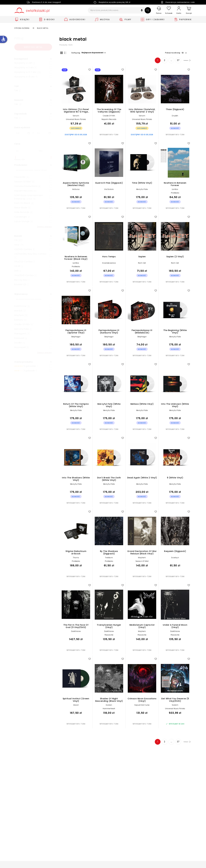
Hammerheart (109, 710)
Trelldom (109, 559)
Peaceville (109, 636)
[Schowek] (169, 10)
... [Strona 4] (167, 61)
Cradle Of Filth (109, 117)
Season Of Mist (142, 562)
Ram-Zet (142, 264)
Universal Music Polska (76, 120)
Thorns (76, 559)
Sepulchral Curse (142, 706)
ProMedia (175, 194)
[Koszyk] (189, 10)
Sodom (175, 706)
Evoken (109, 706)
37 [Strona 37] (174, 61)
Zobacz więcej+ (45, 227)
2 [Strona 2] (160, 61)
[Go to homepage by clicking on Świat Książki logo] (32, 10)
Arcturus (76, 190)
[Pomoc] (159, 10)
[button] (142, 11)
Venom (76, 117)
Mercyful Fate (142, 190)
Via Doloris (109, 190)
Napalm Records (109, 120)
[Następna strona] (185, 61)
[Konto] (179, 10)
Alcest (76, 706)
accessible (3, 39)
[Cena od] (22, 151)
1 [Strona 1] (153, 61)
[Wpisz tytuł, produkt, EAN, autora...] (119, 10)
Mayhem (142, 559)
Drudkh (175, 117)
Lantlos (175, 190)
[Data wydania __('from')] (23, 133)
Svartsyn (175, 559)
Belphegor (76, 338)
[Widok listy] (64, 53)
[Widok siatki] (61, 53)
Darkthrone (76, 632)
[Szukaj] (148, 10)
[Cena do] (44, 151)
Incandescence (109, 264)
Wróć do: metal (33, 47)
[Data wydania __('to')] (44, 133)
